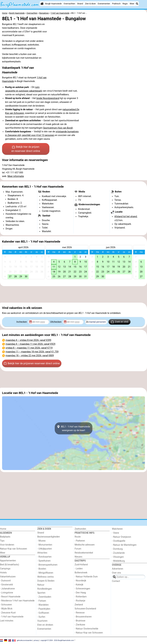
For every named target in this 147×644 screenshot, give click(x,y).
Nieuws (79, 557)
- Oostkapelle (119, 541)
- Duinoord (5, 581)
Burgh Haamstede (53, 4)
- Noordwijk (80, 581)
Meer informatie (16, 176)
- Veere (115, 533)
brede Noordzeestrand (48, 98)
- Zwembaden (44, 597)
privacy (36, 640)
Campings (5, 569)
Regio (125, 4)
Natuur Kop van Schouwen (14, 549)
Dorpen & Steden (46, 581)
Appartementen (8, 561)
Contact (116, 581)
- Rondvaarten (44, 557)
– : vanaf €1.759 (32, 352)
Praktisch (116, 4)
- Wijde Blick (6, 609)
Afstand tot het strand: (126, 217)
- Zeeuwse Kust (8, 613)
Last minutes (7, 621)
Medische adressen (85, 545)
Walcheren (117, 529)
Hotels (3, 573)
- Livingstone (6, 593)
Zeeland (79, 605)
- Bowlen (42, 569)
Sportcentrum (58, 128)
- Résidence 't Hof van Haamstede (17, 601)
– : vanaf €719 (29, 348)
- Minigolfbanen (45, 573)
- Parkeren (80, 541)
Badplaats (5, 537)
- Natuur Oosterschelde (86, 629)
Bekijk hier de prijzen (26, 149)
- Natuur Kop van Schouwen (89, 633)
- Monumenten (45, 545)
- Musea (41, 541)
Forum (78, 549)
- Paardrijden (44, 609)
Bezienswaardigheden (49, 537)
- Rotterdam (81, 597)
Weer (132, 4)
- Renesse (80, 613)
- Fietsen (42, 601)
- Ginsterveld (6, 585)
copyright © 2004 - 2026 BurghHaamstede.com (57, 640)
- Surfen (41, 617)
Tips (2, 541)
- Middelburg (118, 561)
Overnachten (69, 4)
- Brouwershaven (83, 617)
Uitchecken (56, 322)
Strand (80, 4)
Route (78, 537)
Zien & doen (90, 4)
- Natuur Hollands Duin (86, 577)
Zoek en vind (120, 322)
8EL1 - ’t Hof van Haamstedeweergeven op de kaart (73, 428)
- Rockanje (80, 601)
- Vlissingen (118, 557)
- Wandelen (43, 605)
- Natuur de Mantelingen (124, 545)
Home (3, 529)
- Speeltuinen (44, 561)
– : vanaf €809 (30, 356)
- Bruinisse (80, 621)
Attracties (42, 553)
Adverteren (118, 569)
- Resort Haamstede (10, 597)
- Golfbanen (43, 613)
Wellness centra (45, 577)
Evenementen (104, 4)
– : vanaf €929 (30, 344)
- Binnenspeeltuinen (47, 565)
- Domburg (117, 549)
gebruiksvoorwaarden (25, 640)
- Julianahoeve (7, 589)
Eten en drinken (45, 625)
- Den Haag (80, 593)
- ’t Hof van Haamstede (12, 617)
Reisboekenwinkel (84, 553)
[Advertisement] (73, 294)
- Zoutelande (118, 553)
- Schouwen (6, 605)
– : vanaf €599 (28, 340)
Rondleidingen (45, 589)
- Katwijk (79, 585)
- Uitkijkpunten (45, 549)
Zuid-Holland (81, 565)
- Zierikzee (80, 625)
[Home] (42, 4)
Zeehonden (80, 529)
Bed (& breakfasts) (10, 565)
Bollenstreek (81, 573)
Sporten (41, 593)
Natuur (41, 585)
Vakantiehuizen (8, 577)
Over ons (116, 573)
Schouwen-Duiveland (85, 609)
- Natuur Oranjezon (121, 537)
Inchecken (22, 322)
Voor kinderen (7, 545)
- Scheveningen (82, 589)
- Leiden (79, 569)
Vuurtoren (42, 621)
